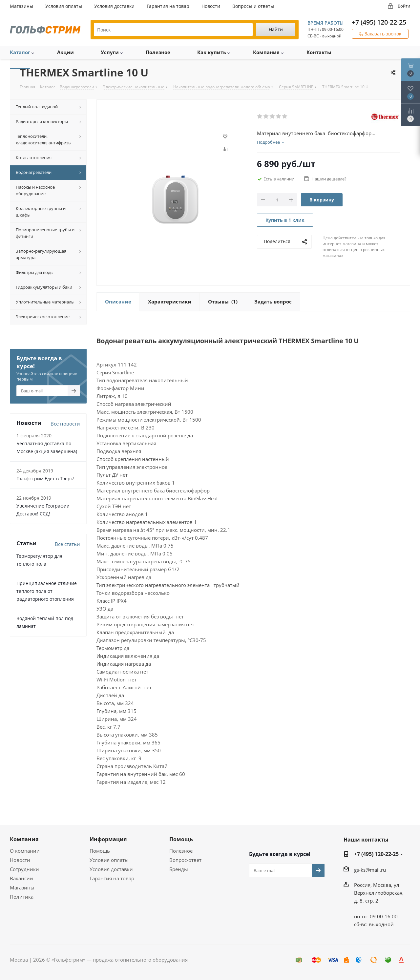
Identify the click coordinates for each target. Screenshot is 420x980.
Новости (20, 860)
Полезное (181, 851)
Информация (108, 839)
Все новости (65, 424)
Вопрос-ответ (185, 860)
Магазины (22, 887)
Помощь (100, 851)
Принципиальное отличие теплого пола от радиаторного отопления (47, 591)
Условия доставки (111, 869)
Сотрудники (24, 869)
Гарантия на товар (112, 878)
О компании (25, 851)
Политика (22, 897)
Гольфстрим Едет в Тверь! (45, 479)
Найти (276, 29)
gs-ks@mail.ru (370, 870)
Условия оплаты (109, 860)
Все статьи (67, 544)
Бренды (179, 869)
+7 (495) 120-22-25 (379, 22)
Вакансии (21, 878)
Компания (24, 839)
